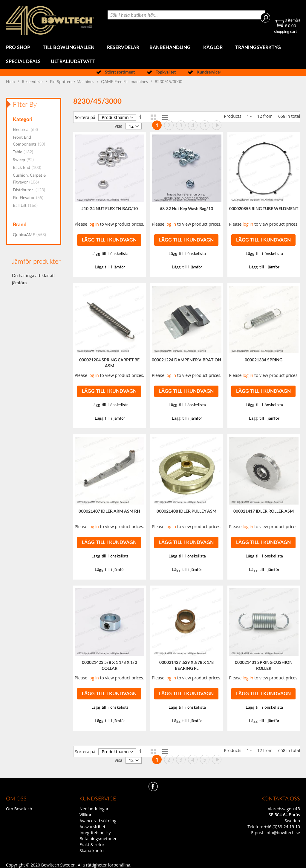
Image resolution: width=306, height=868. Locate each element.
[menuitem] (19, 48)
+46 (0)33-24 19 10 (282, 827)
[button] (109, 254)
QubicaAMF (31, 235)
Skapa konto (92, 851)
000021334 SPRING (264, 360)
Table (25, 152)
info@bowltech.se (283, 833)
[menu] (153, 55)
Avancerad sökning (98, 821)
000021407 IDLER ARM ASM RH (109, 511)
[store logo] (50, 20)
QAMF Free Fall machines (125, 82)
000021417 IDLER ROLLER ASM (264, 511)
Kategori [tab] (23, 119)
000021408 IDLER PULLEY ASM (186, 511)
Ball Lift (27, 206)
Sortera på (85, 117)
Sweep (25, 160)
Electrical (27, 130)
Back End (29, 168)
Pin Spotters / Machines (73, 82)
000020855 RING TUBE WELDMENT (264, 209)
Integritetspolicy (95, 833)
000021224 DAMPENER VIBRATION (186, 360)
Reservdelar (33, 82)
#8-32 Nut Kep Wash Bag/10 (186, 209)
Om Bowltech (19, 809)
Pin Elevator (30, 198)
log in (94, 224)
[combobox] (186, 15)
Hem (11, 82)
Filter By (25, 105)
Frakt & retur (92, 845)
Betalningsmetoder (98, 839)
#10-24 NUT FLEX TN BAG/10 (110, 209)
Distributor (31, 190)
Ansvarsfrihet (92, 827)
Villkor (85, 815)
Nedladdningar (94, 809)
